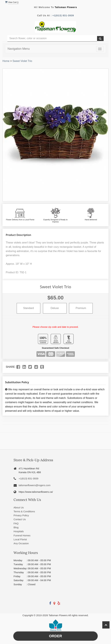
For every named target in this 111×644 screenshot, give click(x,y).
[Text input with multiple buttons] (52, 38)
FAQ (16, 523)
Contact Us (20, 519)
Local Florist (20, 539)
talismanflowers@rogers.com (35, 485)
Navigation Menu (19, 49)
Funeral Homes (22, 535)
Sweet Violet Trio (22, 61)
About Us (19, 507)
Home (6, 61)
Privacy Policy (21, 515)
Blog (16, 527)
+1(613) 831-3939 (63, 15)
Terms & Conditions (24, 511)
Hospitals (19, 531)
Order (55, 636)
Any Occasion (21, 543)
